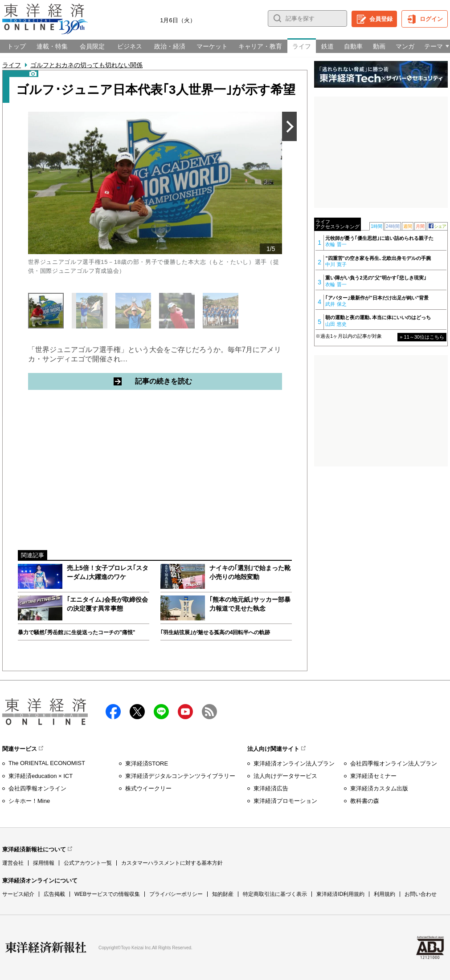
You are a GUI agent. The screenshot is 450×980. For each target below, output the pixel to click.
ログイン (431, 19)
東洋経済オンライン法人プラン (294, 763)
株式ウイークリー (148, 788)
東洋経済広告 (271, 788)
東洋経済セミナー (373, 776)
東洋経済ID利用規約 (340, 894)
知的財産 (223, 894)
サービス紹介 (18, 894)
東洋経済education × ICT (41, 776)
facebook (113, 712)
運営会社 (13, 863)
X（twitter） (137, 712)
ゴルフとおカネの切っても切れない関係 (86, 65)
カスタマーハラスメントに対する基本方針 (172, 863)
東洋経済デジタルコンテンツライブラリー (180, 776)
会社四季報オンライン (37, 788)
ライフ (12, 65)
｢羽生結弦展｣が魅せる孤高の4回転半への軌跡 (215, 632)
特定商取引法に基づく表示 (275, 894)
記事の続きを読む (198, 381)
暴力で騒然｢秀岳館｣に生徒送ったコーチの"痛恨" (76, 632)
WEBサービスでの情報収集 (107, 894)
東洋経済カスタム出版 (379, 788)
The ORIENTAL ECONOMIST (47, 763)
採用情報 (44, 863)
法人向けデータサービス (285, 776)
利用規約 (385, 894)
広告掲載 (54, 894)
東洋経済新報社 (46, 948)
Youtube (185, 712)
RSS (209, 712)
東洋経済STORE (147, 763)
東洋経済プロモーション (285, 801)
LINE (161, 712)
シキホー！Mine (29, 801)
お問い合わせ (421, 894)
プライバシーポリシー (176, 894)
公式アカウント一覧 (88, 863)
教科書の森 (365, 801)
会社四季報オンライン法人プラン (394, 763)
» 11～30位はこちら (422, 337)
